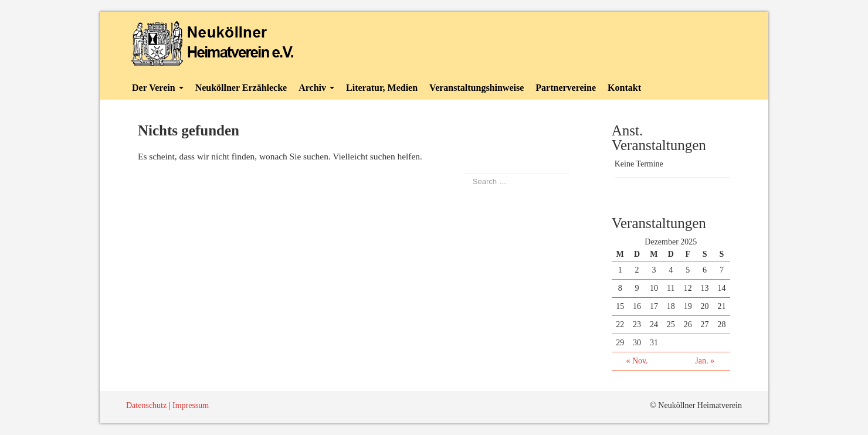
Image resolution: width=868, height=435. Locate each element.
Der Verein (158, 88)
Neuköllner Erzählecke (241, 88)
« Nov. (637, 361)
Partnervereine (566, 88)
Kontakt (624, 88)
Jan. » (705, 361)
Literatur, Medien (382, 88)
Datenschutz (146, 405)
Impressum (191, 405)
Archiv (316, 88)
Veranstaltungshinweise (477, 88)
